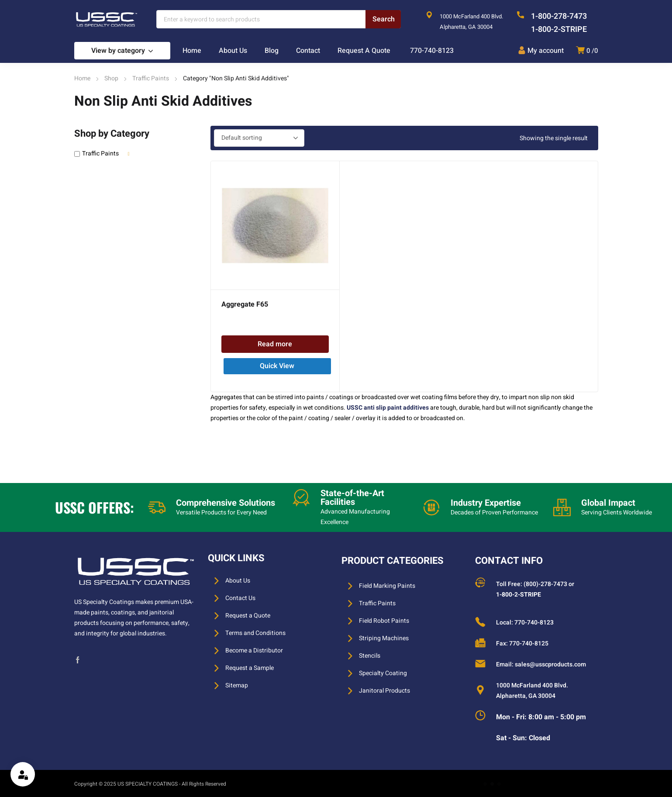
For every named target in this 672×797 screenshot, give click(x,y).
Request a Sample (250, 668)
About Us (238, 581)
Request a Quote (248, 616)
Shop (111, 78)
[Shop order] (259, 138)
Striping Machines (384, 638)
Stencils (370, 656)
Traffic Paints (151, 78)
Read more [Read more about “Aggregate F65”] (275, 344)
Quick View (277, 366)
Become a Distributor (254, 650)
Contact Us (240, 598)
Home (82, 78)
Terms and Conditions (255, 633)
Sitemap (237, 685)
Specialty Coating (383, 673)
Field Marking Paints (387, 586)
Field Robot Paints (384, 621)
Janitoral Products (384, 691)
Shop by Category (112, 134)
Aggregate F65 (245, 304)
